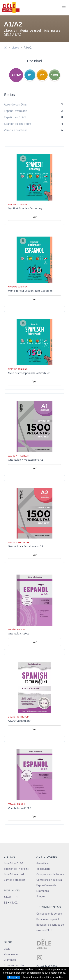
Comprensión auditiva (49, 880)
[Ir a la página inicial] (7, 48)
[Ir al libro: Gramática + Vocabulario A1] (34, 435)
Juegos (41, 896)
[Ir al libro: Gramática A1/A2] (34, 608)
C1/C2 (54, 75)
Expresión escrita (46, 885)
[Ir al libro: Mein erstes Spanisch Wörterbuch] (34, 350)
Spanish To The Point (16, 869)
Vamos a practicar (14, 880)
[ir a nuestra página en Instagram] (40, 958)
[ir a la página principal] (11, 8)
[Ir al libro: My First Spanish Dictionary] (34, 186)
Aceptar (13, 977)
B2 (42, 75)
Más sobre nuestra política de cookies (43, 977)
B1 (30, 75)
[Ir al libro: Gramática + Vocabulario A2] (34, 521)
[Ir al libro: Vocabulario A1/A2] (34, 783)
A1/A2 (16, 75)
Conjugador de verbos (49, 914)
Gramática (43, 863)
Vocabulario (43, 869)
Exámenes (43, 891)
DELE (7, 949)
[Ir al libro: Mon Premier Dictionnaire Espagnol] (34, 268)
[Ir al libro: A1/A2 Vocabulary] (34, 695)
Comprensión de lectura (50, 874)
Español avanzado (15, 874)
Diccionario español (48, 919)
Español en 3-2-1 (14, 863)
